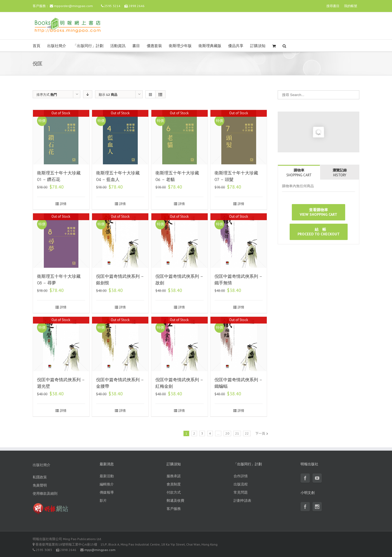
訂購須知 (258, 46)
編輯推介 (107, 484)
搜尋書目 (333, 6)
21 (237, 433)
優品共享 (236, 46)
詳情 (63, 204)
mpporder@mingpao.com (73, 6)
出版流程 (241, 484)
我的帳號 (351, 6)
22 (247, 433)
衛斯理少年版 (180, 46)
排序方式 (47, 95)
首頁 (36, 46)
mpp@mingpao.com (100, 550)
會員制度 (174, 484)
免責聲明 (40, 485)
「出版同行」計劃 (88, 46)
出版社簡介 (57, 46)
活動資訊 (118, 46)
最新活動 (107, 476)
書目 (136, 46)
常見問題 (241, 492)
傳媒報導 (107, 492)
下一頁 (260, 433)
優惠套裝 (154, 46)
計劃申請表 (242, 501)
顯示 (108, 95)
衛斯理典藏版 (210, 46)
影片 (103, 501)
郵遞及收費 (175, 501)
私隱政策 (40, 477)
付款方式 (174, 492)
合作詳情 (241, 476)
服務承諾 (174, 476)
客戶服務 (174, 509)
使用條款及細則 (45, 493)
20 (227, 433)
